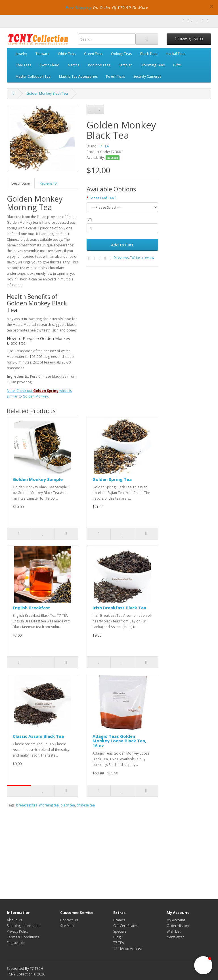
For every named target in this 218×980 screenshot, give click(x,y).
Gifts (177, 65)
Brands (119, 920)
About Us (14, 920)
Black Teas (149, 54)
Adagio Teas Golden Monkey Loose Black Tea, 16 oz (119, 741)
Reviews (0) (49, 183)
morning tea (49, 805)
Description (21, 183)
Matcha (74, 65)
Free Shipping (79, 8)
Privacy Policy (18, 931)
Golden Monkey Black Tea (47, 93)
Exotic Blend (50, 65)
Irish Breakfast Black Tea (119, 608)
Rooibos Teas (99, 65)
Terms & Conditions (23, 937)
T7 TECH (36, 969)
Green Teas (93, 54)
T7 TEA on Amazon (128, 948)
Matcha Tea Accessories (78, 76)
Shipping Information (24, 926)
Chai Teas (23, 65)
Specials (120, 931)
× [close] (212, 6)
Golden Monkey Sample (38, 479)
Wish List (174, 931)
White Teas (67, 54)
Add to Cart (122, 245)
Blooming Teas (153, 65)
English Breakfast (32, 608)
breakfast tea (27, 805)
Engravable (16, 943)
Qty (89, 219)
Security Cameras (147, 76)
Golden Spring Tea (112, 479)
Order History (178, 926)
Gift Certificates (126, 926)
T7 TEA (104, 146)
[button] (203, 965)
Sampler (125, 65)
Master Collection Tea (33, 76)
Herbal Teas (176, 54)
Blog (117, 937)
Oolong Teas (121, 54)
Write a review (143, 258)
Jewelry (21, 54)
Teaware (42, 54)
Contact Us (69, 920)
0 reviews (121, 258)
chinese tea (86, 805)
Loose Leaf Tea (103, 198)
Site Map (67, 926)
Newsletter (175, 937)
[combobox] (107, 39)
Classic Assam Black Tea (38, 736)
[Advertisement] (82, 851)
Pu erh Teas (116, 76)
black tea (68, 805)
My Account (176, 920)
